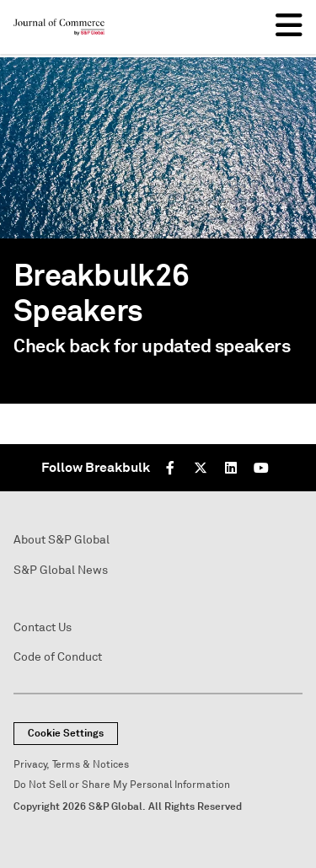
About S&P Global (62, 540)
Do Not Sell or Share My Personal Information (122, 785)
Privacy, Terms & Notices (71, 765)
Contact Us (43, 627)
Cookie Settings (66, 733)
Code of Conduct (58, 657)
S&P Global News (61, 570)
